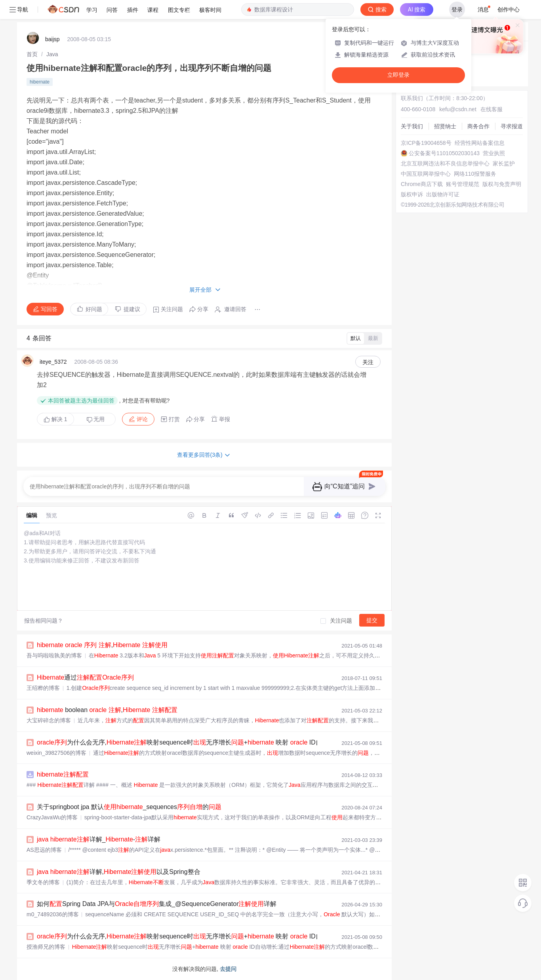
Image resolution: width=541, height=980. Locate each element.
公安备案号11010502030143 (444, 153)
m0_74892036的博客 (53, 914)
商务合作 (478, 126)
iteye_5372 (53, 362)
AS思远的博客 (44, 850)
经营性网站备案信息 (480, 143)
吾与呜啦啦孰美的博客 (54, 655)
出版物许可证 (443, 194)
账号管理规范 (463, 184)
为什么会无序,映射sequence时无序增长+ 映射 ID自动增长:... (192, 936)
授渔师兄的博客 (46, 947)
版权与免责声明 (502, 184)
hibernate (40, 82)
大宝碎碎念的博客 (49, 720)
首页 (32, 54)
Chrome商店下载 (422, 184)
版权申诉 (412, 194)
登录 (457, 9)
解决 (55, 419)
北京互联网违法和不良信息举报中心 (445, 163)
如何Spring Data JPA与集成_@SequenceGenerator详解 (157, 904)
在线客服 (491, 109)
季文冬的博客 (43, 882)
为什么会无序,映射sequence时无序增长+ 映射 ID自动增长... (191, 742)
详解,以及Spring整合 (119, 872)
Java (52, 54)
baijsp (52, 39)
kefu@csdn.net (458, 109)
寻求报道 (512, 126)
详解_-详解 (99, 839)
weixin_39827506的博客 (56, 753)
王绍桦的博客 (43, 688)
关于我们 (412, 126)
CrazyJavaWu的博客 (52, 817)
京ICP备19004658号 (426, 143)
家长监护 (504, 163)
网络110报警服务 (475, 174)
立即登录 (398, 75)
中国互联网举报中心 (426, 174)
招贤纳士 (445, 126)
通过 (85, 677)
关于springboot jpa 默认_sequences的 (129, 807)
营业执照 (494, 153)
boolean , (107, 710)
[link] (32, 54)
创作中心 (509, 9)
